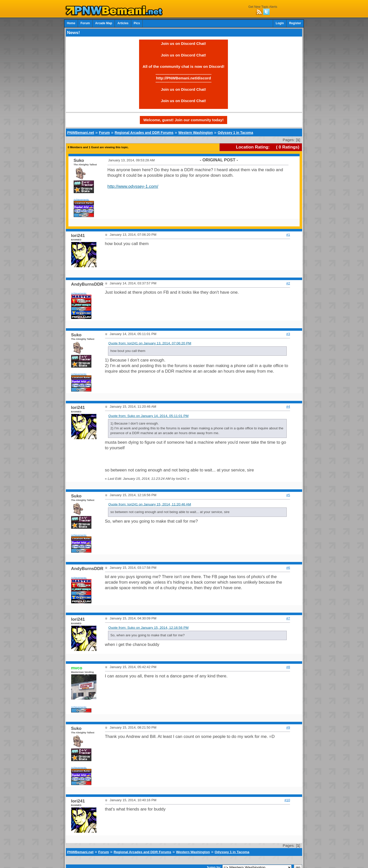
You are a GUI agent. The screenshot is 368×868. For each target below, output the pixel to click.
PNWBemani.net (81, 133)
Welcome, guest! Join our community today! (183, 120)
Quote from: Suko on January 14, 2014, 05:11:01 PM (148, 416)
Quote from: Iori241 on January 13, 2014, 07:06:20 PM (150, 343)
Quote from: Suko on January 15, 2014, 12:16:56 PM (148, 628)
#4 (288, 407)
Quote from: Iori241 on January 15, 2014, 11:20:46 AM (150, 504)
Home (71, 23)
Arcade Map (104, 23)
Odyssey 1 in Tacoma (235, 133)
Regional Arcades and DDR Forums (144, 133)
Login (280, 23)
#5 (288, 495)
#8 (288, 667)
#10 (287, 800)
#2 (288, 283)
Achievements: (82, 200)
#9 (288, 727)
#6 (288, 568)
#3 (288, 334)
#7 (288, 618)
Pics (137, 23)
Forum (85, 23)
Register (295, 23)
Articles (123, 23)
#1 (288, 235)
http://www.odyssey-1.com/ (133, 186)
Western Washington (195, 133)
